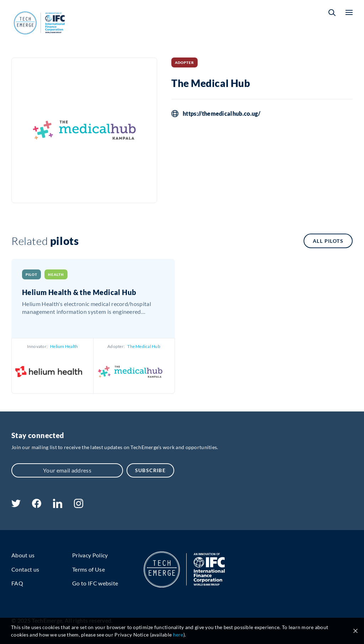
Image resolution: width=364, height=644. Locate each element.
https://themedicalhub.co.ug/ (221, 114)
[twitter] (16, 505)
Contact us (25, 569)
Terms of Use (89, 569)
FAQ (17, 583)
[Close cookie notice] (355, 631)
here (178, 635)
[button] (332, 13)
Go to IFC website (95, 583)
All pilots (328, 241)
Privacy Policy (90, 555)
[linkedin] (57, 506)
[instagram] (79, 506)
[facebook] (37, 506)
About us (23, 555)
